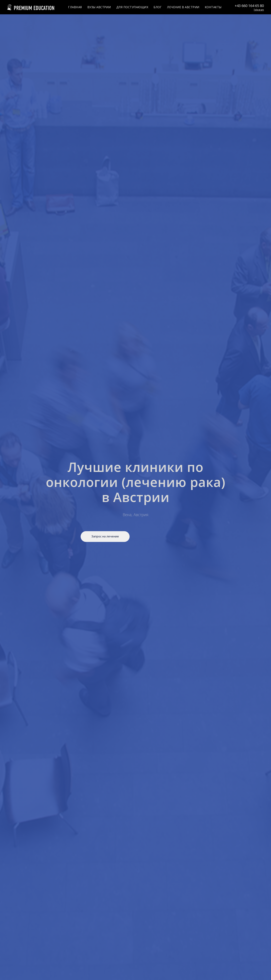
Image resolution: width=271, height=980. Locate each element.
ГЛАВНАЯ (75, 7)
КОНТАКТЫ (213, 7)
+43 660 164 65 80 (249, 6)
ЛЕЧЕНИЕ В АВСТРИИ (183, 7)
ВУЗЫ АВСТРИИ (99, 7)
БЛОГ (158, 7)
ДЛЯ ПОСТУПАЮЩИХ (132, 7)
